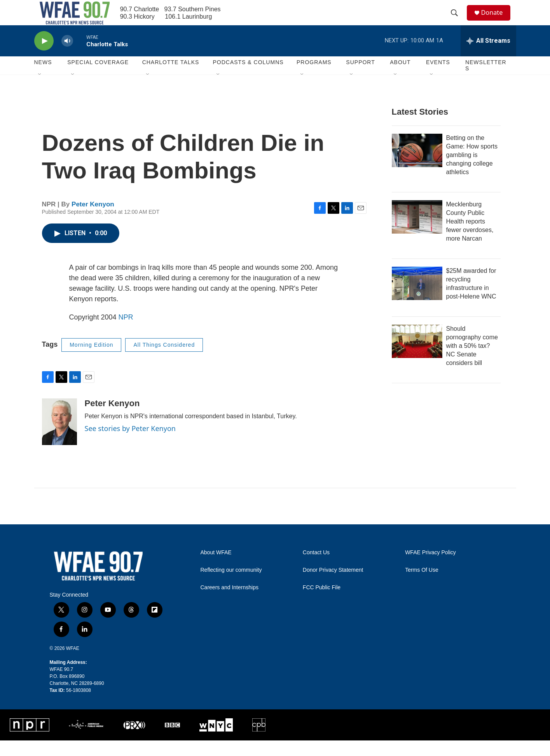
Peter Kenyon (93, 220)
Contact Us (316, 568)
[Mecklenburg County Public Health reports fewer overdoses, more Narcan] (417, 232)
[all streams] (488, 56)
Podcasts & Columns (248, 78)
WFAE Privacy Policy (430, 568)
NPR (126, 333)
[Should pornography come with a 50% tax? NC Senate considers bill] (417, 357)
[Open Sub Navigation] (40, 90)
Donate (496, 20)
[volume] (67, 57)
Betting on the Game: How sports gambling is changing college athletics (472, 170)
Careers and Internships (230, 603)
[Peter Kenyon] (59, 437)
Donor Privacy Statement (333, 586)
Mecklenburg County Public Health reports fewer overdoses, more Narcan (470, 237)
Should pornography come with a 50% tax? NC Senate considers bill (472, 361)
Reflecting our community (231, 586)
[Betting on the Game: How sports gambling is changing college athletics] (417, 166)
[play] (44, 57)
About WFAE (216, 568)
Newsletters (486, 81)
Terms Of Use (422, 586)
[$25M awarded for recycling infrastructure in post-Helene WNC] (417, 299)
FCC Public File (322, 603)
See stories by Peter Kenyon (130, 444)
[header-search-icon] (457, 21)
